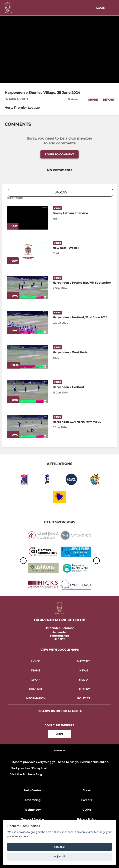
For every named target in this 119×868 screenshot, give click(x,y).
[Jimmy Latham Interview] (28, 218)
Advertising (33, 800)
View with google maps (60, 650)
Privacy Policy (87, 819)
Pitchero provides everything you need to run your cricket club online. (60, 762)
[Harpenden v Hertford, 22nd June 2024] (28, 322)
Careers (87, 800)
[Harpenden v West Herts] (28, 357)
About (87, 790)
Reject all (59, 857)
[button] (91, 100)
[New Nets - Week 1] (28, 253)
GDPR (87, 810)
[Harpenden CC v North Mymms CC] (28, 426)
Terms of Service (32, 819)
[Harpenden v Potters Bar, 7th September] (28, 287)
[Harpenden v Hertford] (28, 392)
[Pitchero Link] (59, 756)
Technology (33, 810)
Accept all (59, 847)
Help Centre (33, 790)
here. (26, 836)
